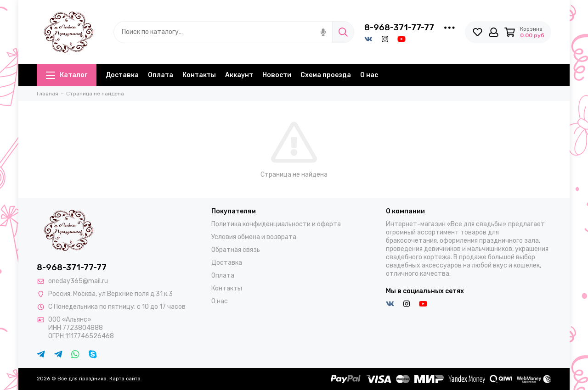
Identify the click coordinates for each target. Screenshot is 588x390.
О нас (369, 75)
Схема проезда (326, 75)
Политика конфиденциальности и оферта (276, 224)
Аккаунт (239, 75)
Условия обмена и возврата (254, 237)
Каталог (67, 75)
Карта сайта (125, 379)
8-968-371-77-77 (399, 28)
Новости (277, 75)
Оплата (161, 75)
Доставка (122, 75)
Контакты (199, 75)
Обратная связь (236, 250)
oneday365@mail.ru (78, 281)
